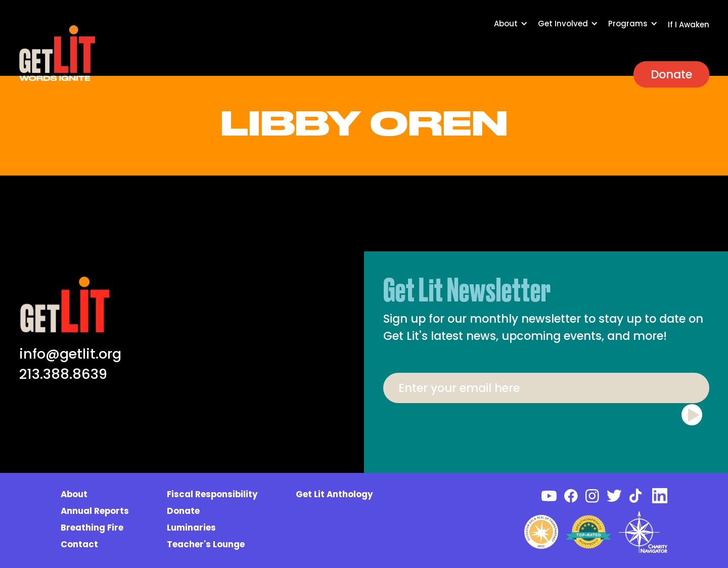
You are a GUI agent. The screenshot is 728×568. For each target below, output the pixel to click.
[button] (516, 29)
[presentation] (546, 428)
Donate (671, 74)
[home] (57, 53)
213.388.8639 (63, 374)
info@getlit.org (70, 354)
